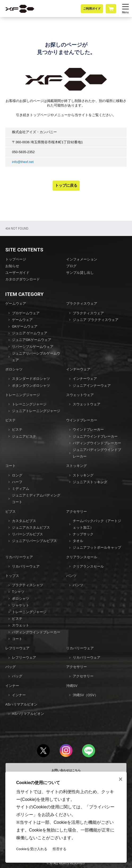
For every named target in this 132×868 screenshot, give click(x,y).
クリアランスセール (82, 557)
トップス (12, 576)
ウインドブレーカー (82, 420)
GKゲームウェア (25, 327)
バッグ (10, 667)
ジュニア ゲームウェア (30, 333)
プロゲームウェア (26, 313)
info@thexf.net (23, 162)
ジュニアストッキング (90, 482)
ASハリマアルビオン (21, 704)
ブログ (71, 266)
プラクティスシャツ (27, 585)
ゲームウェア (16, 304)
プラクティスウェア (82, 304)
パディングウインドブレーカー (97, 443)
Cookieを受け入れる (32, 849)
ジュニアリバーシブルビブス (34, 541)
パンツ (71, 576)
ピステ (10, 420)
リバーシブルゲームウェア (33, 347)
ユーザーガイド (17, 273)
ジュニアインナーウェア (92, 386)
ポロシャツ (14, 369)
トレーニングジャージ (23, 395)
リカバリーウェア (19, 557)
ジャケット (21, 605)
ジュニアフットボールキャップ (97, 548)
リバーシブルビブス (27, 534)
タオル (78, 541)
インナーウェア (78, 369)
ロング (17, 475)
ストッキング (76, 466)
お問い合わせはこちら (66, 770)
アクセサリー (76, 512)
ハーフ (17, 482)
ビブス (10, 512)
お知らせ (12, 266)
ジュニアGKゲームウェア (32, 340)
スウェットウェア (80, 395)
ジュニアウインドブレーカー (95, 437)
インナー (12, 686)
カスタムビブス (24, 521)
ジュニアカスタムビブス (31, 528)
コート (10, 466)
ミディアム (21, 489)
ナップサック (83, 534)
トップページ (16, 259)
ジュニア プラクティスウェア (96, 320)
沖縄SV (72, 686)
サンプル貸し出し (80, 273)
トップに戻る (66, 185)
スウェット (21, 625)
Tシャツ (18, 592)
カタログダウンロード (23, 279)
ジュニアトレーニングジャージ (36, 411)
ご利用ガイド (92, 9)
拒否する (59, 849)
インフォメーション (82, 259)
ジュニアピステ (24, 437)
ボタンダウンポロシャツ (31, 386)
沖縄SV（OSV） (85, 695)
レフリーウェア (17, 648)
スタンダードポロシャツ (31, 379)
